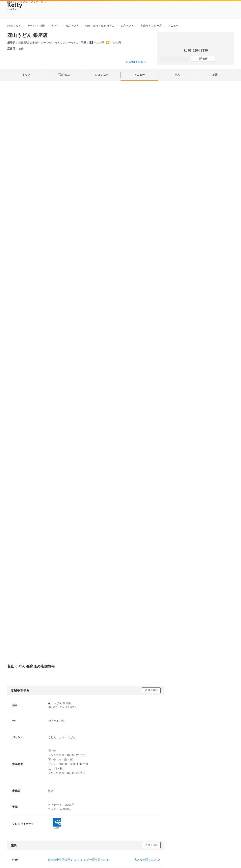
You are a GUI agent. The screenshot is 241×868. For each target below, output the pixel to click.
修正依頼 (153, 690)
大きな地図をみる (147, 860)
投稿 (205, 59)
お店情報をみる (136, 62)
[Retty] (15, 5)
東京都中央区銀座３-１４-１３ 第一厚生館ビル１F (79, 860)
